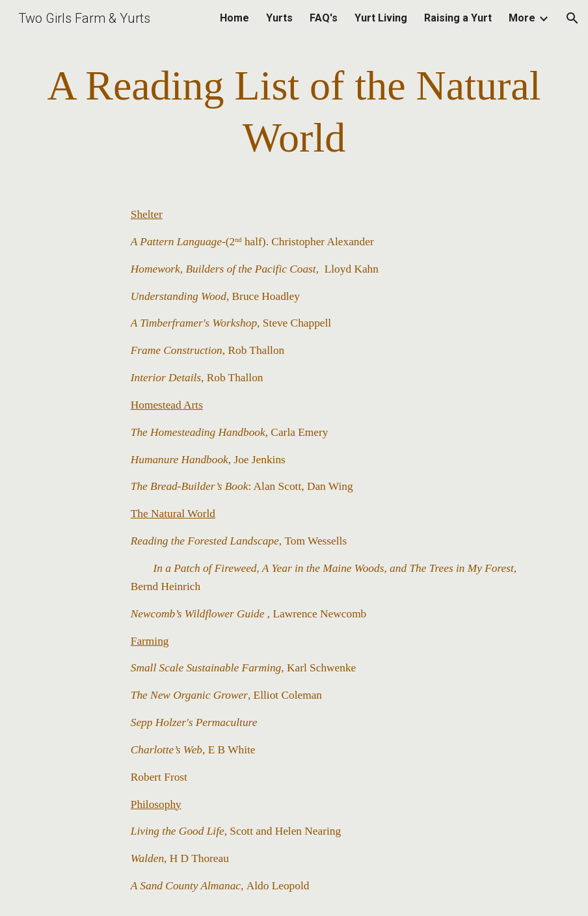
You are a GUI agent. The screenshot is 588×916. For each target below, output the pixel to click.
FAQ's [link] (324, 18)
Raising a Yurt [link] (458, 18)
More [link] (522, 18)
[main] (294, 112)
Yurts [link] (279, 18)
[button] (572, 18)
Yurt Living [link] (381, 18)
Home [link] (234, 18)
